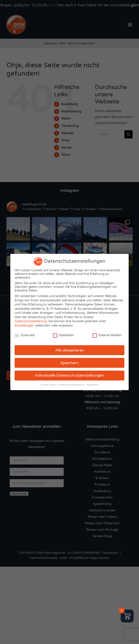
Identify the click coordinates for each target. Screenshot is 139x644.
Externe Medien (107, 335)
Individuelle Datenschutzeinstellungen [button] (69, 375)
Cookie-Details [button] (49, 385)
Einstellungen (24, 326)
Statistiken (63, 335)
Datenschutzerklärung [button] (72, 385)
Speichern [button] (70, 363)
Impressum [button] (93, 385)
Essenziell (25, 335)
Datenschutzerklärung (31, 321)
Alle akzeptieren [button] (70, 350)
